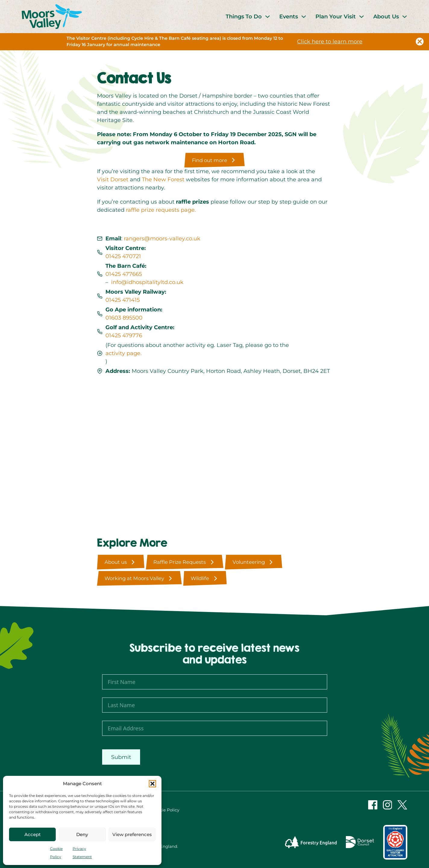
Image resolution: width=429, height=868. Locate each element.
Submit (121, 757)
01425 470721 (123, 256)
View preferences (132, 834)
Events (289, 17)
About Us (386, 17)
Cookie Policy (166, 810)
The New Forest (163, 180)
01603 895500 (124, 318)
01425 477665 (124, 274)
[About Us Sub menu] (405, 17)
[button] (152, 784)
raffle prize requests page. (161, 210)
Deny (82, 834)
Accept (33, 834)
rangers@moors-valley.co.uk (162, 239)
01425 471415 (123, 300)
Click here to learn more (330, 42)
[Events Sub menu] (304, 17)
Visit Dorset (113, 180)
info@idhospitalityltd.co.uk (147, 282)
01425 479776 (124, 336)
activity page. (124, 353)
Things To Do (244, 17)
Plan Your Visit (336, 17)
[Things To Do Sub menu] (268, 17)
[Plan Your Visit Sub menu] (362, 17)
